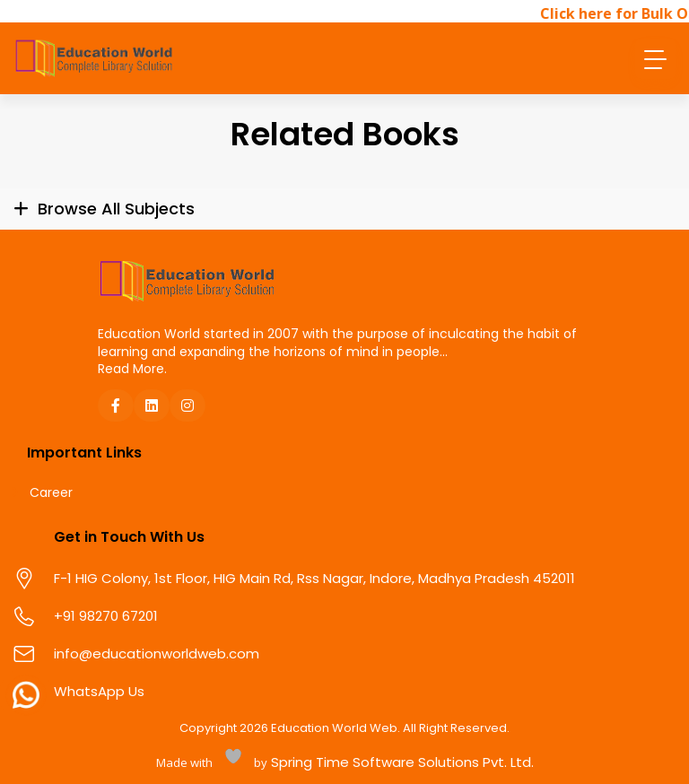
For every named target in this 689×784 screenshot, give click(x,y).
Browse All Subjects (116, 209)
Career (51, 493)
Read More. (132, 369)
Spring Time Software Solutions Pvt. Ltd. (401, 762)
